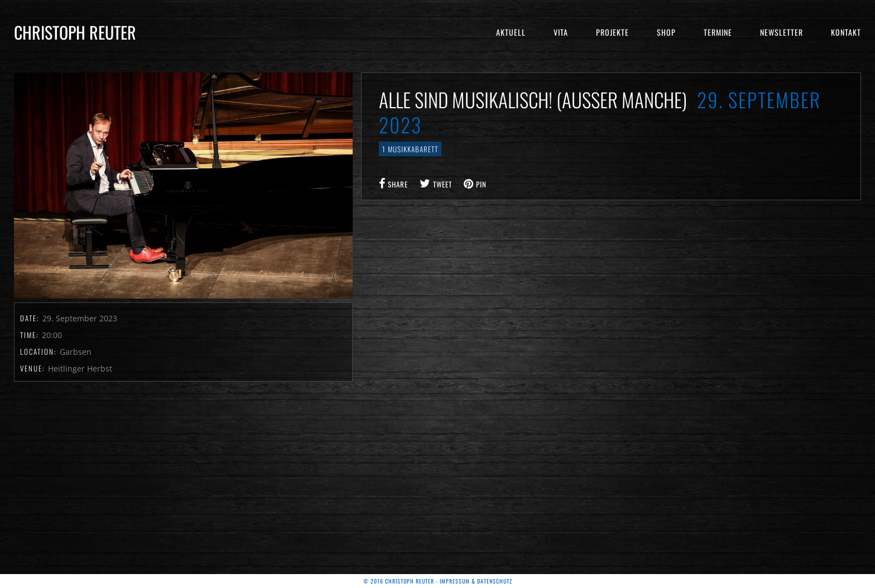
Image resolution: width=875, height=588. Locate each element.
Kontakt (846, 32)
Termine (718, 32)
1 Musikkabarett (410, 149)
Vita (561, 32)
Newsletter (782, 32)
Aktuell (511, 32)
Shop (666, 32)
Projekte (612, 32)
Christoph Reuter (75, 32)
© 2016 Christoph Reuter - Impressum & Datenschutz (438, 581)
